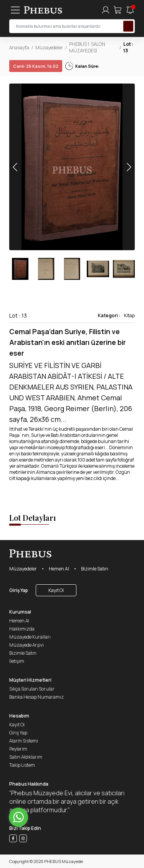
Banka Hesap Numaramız (36, 697)
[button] (129, 167)
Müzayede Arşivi (26, 645)
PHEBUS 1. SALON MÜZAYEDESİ (87, 47)
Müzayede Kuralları (30, 637)
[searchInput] (72, 26)
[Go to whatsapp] (18, 817)
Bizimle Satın (95, 569)
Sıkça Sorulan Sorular (32, 689)
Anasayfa (19, 48)
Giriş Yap (19, 590)
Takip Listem (22, 765)
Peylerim (18, 749)
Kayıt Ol (56, 590)
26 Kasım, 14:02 (36, 66)
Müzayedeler (49, 48)
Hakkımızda (22, 629)
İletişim (17, 661)
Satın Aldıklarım (26, 757)
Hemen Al (59, 569)
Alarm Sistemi (24, 741)
